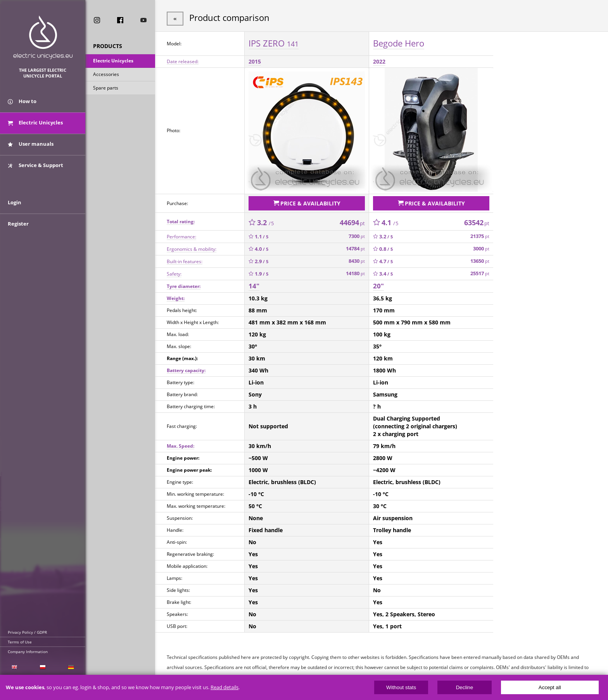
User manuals (31, 147)
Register (18, 229)
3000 (481, 247)
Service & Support (35, 168)
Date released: (183, 61)
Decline (465, 687)
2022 (379, 61)
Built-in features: (185, 259)
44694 (352, 221)
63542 (477, 221)
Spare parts (106, 89)
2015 (255, 61)
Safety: (174, 272)
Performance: (181, 235)
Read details (225, 687)
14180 (355, 272)
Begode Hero (399, 42)
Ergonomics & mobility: (192, 247)
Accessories (106, 75)
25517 (480, 272)
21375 (480, 235)
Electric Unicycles (113, 61)
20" (378, 284)
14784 (355, 247)
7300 (357, 235)
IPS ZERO (274, 42)
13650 (480, 259)
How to (22, 104)
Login (15, 208)
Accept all (550, 687)
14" (254, 284)
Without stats (401, 687)
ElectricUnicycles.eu (43, 37)
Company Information (28, 652)
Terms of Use (20, 642)
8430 (357, 259)
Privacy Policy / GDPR (27, 632)
